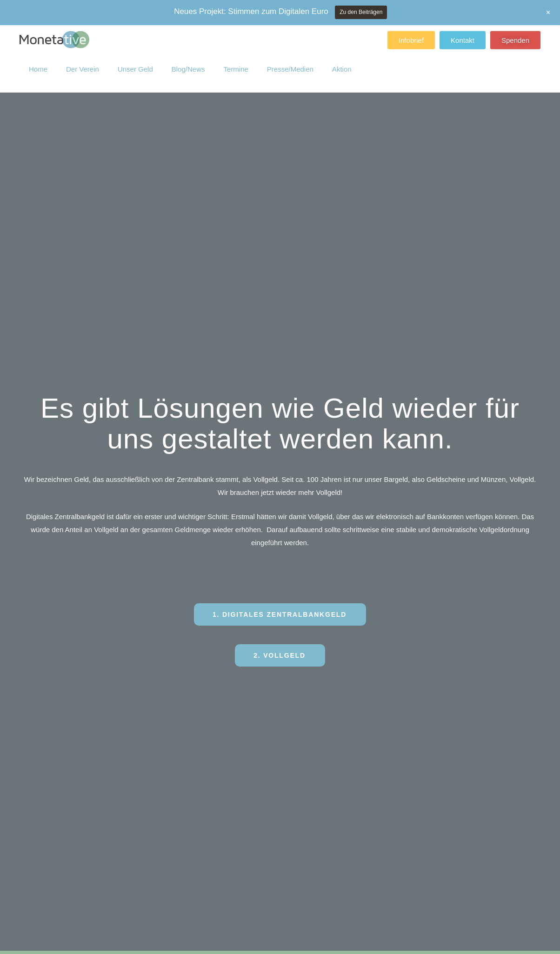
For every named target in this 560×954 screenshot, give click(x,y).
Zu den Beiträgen (361, 12)
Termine (236, 64)
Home (38, 64)
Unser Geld (135, 64)
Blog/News (188, 64)
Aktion (342, 64)
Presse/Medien (290, 64)
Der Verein (83, 64)
